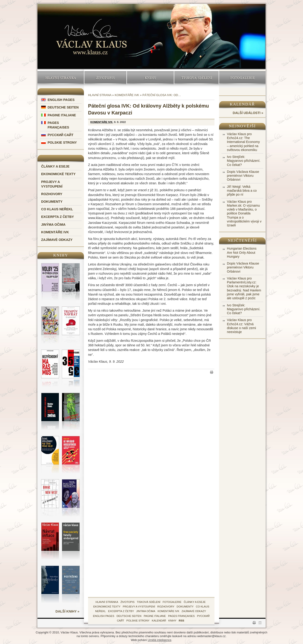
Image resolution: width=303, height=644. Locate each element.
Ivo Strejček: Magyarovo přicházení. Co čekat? (244, 161)
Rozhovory (52, 194)
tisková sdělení (149, 602)
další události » (248, 113)
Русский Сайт (60, 135)
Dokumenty (52, 202)
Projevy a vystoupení (139, 607)
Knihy (150, 78)
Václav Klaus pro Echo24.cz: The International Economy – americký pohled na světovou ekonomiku (243, 142)
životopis (127, 602)
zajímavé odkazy (194, 611)
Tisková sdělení (196, 78)
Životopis (105, 78)
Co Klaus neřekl (57, 209)
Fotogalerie (242, 78)
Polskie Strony (62, 142)
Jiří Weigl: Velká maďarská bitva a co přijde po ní (242, 191)
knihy (172, 621)
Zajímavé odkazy (57, 240)
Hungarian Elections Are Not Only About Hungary (242, 252)
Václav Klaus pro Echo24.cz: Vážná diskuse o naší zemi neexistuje (241, 326)
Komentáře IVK (55, 232)
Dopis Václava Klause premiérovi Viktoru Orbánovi (243, 176)
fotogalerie (172, 602)
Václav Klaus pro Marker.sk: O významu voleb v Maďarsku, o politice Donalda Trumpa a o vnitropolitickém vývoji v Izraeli (244, 214)
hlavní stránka (107, 602)
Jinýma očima (53, 225)
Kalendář (242, 104)
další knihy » (67, 611)
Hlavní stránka (61, 78)
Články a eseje (55, 166)
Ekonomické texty (58, 174)
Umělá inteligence (159, 640)
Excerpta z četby (57, 217)
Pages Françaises (181, 616)
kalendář (159, 621)
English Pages (61, 100)
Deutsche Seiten (63, 107)
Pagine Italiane (62, 115)
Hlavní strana (100, 95)
